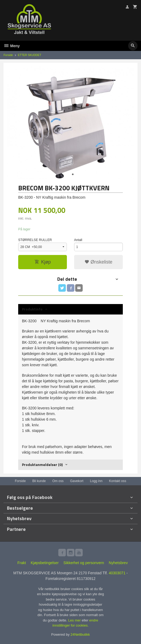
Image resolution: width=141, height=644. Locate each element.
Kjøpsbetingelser (45, 563)
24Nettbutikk (80, 634)
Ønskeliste (99, 262)
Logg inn (96, 481)
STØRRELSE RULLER (35, 240)
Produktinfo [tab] (32, 309)
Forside (8, 55)
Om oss (58, 481)
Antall (78, 240)
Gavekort (77, 481)
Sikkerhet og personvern (84, 563)
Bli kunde (39, 481)
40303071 (117, 573)
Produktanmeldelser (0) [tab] (42, 465)
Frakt (22, 563)
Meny (12, 46)
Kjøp (43, 262)
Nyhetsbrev (118, 563)
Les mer (75, 620)
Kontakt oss (118, 481)
